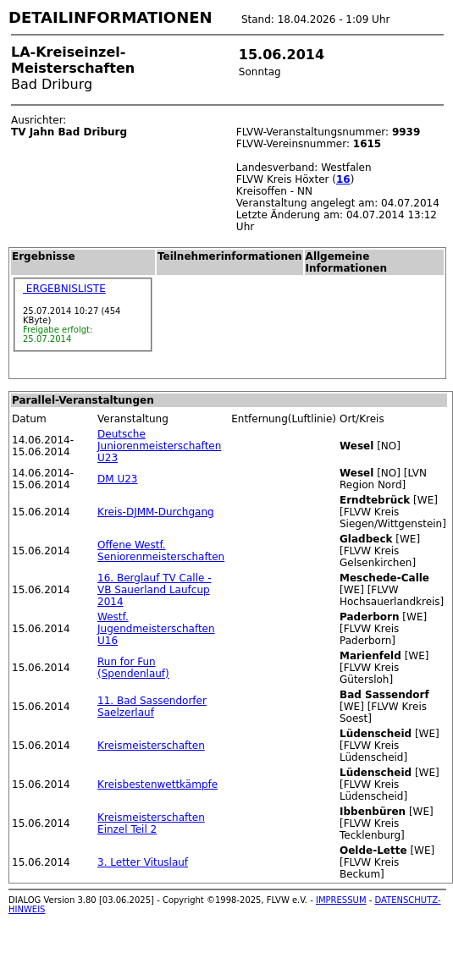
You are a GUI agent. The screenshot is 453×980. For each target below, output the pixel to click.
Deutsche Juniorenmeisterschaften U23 (159, 446)
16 (343, 179)
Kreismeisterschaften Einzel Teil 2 (151, 823)
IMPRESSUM (341, 900)
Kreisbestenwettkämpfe (157, 785)
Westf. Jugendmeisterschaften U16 (156, 629)
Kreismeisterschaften (151, 746)
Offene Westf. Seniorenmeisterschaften (161, 551)
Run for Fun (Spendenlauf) (133, 668)
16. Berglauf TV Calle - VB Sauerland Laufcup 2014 (154, 590)
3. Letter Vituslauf (143, 862)
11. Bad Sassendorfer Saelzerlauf (152, 707)
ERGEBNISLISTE (64, 289)
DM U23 (117, 479)
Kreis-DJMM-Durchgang (156, 512)
